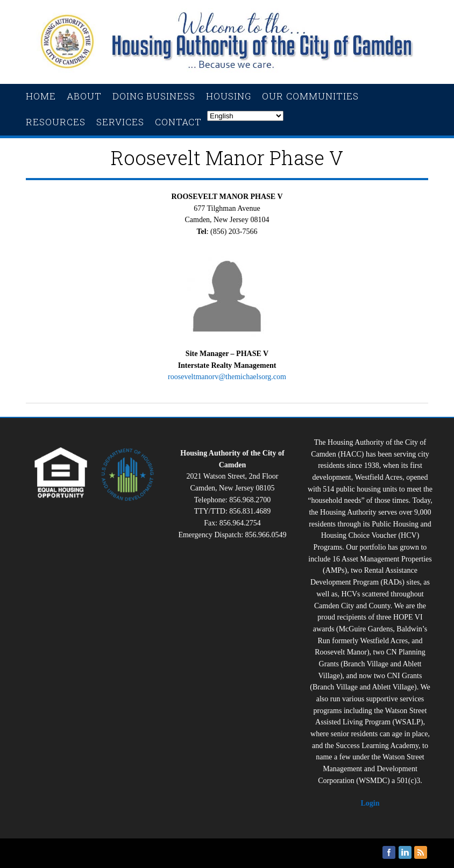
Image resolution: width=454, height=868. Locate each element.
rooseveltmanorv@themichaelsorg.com (227, 377)
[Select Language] (245, 116)
